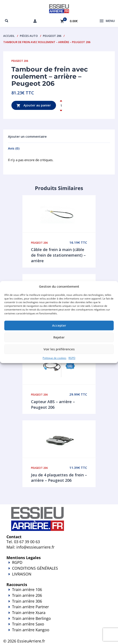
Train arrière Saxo (28, 624)
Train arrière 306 (27, 601)
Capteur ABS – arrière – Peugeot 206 (53, 404)
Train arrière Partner (30, 607)
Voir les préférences (59, 349)
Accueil (9, 36)
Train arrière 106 (27, 589)
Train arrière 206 (27, 595)
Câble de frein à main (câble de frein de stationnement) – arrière (58, 255)
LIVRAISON (59, 577)
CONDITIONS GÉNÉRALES (35, 568)
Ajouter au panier (34, 105)
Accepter (59, 326)
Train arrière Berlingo (31, 618)
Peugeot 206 (52, 36)
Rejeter (59, 337)
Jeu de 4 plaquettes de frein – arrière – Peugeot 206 (59, 478)
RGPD (72, 358)
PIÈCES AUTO (29, 36)
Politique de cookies (54, 358)
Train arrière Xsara (29, 613)
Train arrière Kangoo (59, 633)
